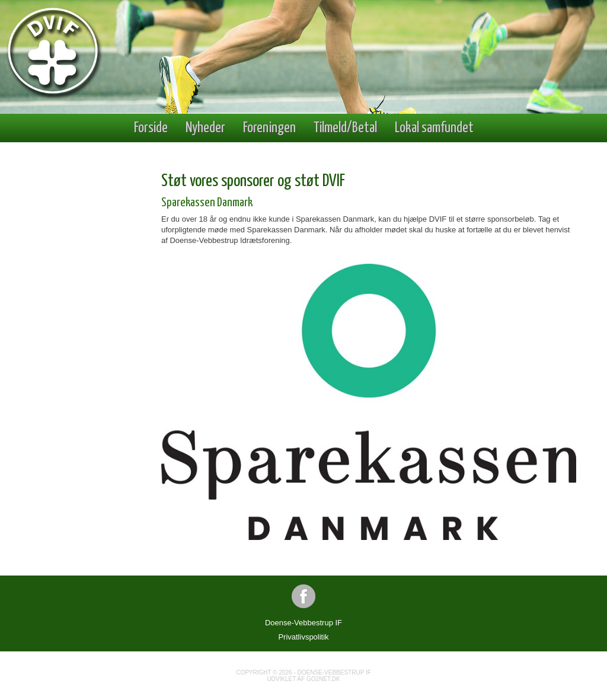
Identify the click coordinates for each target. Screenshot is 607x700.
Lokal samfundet (434, 128)
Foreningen (269, 128)
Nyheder (205, 128)
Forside (151, 128)
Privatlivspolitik (303, 637)
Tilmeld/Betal (345, 128)
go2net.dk (323, 679)
